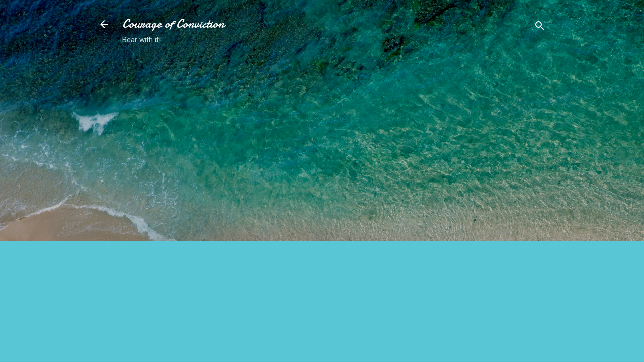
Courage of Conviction (173, 24)
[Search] (540, 27)
